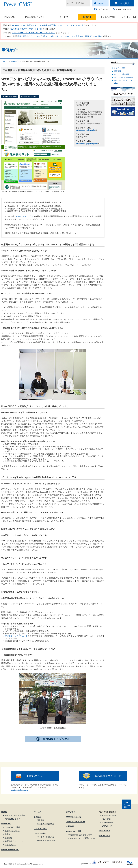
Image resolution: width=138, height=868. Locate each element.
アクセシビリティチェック (16, 636)
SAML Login (107, 826)
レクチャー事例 (120, 68)
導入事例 (118, 71)
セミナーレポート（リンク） (123, 82)
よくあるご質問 (108, 17)
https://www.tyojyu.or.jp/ (86, 130)
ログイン (102, 3)
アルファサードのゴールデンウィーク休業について (33, 33)
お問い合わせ (104, 9)
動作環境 (8, 838)
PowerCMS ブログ (124, 9)
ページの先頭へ (127, 806)
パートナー (128, 17)
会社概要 (70, 826)
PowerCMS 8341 (109, 815)
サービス (64, 17)
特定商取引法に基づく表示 (81, 835)
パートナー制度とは (45, 837)
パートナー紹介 (40, 833)
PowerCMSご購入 (74, 831)
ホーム (4, 61)
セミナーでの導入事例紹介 (124, 77)
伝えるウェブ (104, 836)
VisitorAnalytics (108, 822)
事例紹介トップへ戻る (56, 739)
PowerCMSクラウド (35, 17)
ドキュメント (10, 845)
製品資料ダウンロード (108, 776)
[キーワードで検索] (76, 3)
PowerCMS (10, 17)
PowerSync (107, 819)
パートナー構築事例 (122, 74)
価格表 (7, 834)
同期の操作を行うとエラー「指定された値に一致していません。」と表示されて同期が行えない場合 (60, 36)
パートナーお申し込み (46, 840)
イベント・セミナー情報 (15, 815)
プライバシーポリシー (76, 822)
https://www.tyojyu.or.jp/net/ (88, 143)
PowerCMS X (104, 831)
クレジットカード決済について (83, 838)
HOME (4, 812)
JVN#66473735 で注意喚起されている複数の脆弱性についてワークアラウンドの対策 (48, 25)
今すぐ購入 (124, 3)
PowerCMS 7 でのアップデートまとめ (26, 29)
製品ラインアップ (12, 831)
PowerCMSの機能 (12, 827)
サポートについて (74, 817)
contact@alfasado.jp (20, 790)
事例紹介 (87, 17)
